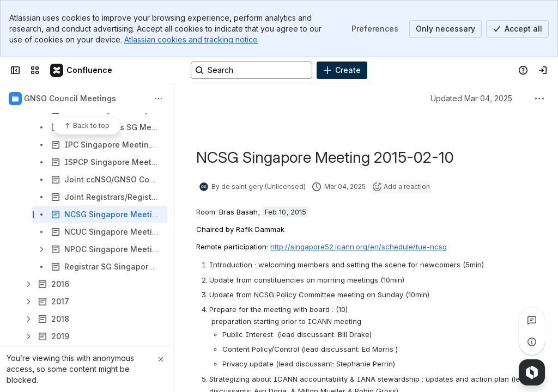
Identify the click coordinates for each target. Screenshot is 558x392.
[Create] (342, 70)
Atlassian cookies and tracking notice (191, 39)
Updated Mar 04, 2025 (471, 98)
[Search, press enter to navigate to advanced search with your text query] (251, 70)
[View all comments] (532, 320)
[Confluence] (82, 70)
